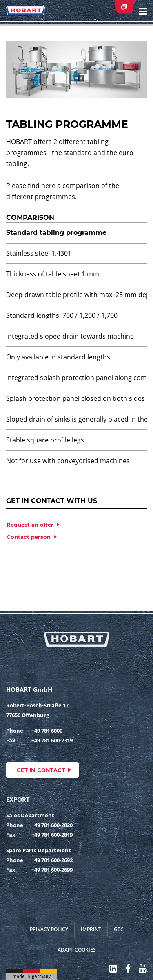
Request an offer (30, 525)
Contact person (29, 537)
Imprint (91, 929)
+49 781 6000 (47, 731)
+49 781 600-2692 (52, 860)
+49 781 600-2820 (52, 825)
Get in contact (41, 770)
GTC (119, 929)
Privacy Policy (49, 929)
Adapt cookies (77, 950)
